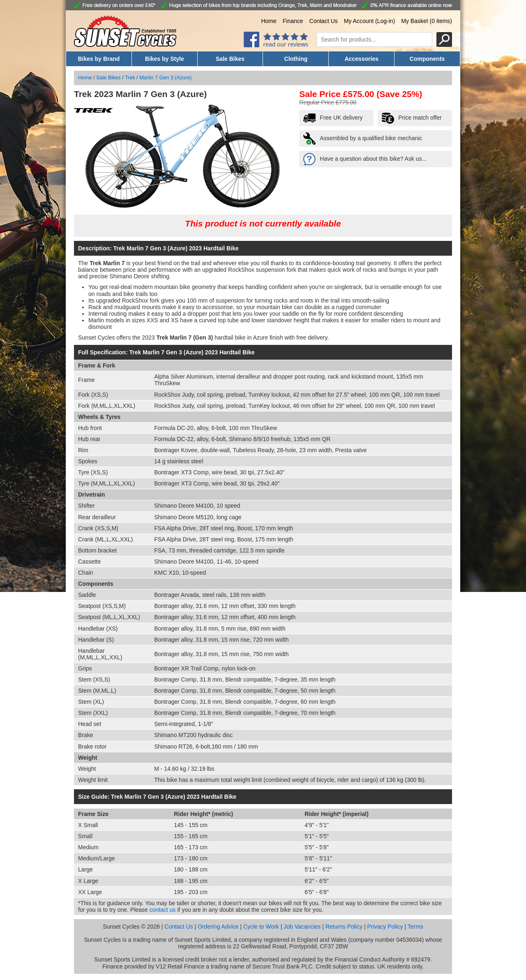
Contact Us (324, 21)
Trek (130, 78)
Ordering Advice (218, 927)
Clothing (296, 59)
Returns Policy (344, 927)
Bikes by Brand (99, 59)
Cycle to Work (261, 927)
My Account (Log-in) (370, 21)
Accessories (361, 59)
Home (269, 21)
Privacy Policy (385, 927)
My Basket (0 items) (427, 21)
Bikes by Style (165, 59)
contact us (163, 910)
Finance (293, 21)
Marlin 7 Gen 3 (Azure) (165, 78)
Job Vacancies (302, 927)
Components (427, 59)
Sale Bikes (230, 59)
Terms (415, 927)
